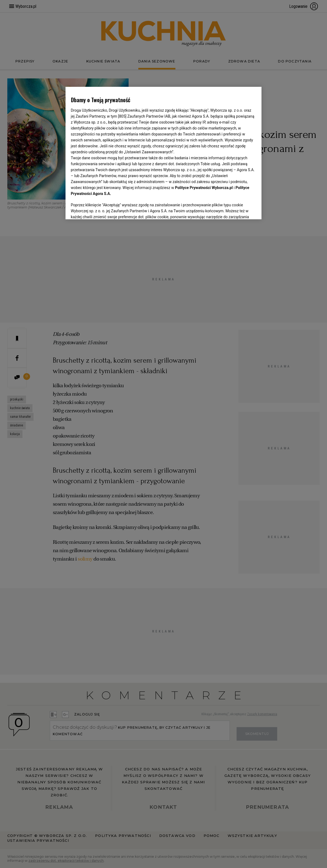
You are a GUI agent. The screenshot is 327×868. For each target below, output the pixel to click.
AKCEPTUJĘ (238, 209)
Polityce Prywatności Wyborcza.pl (204, 188)
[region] (164, 153)
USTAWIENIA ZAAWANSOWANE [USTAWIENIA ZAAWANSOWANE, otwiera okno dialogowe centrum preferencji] (106, 208)
